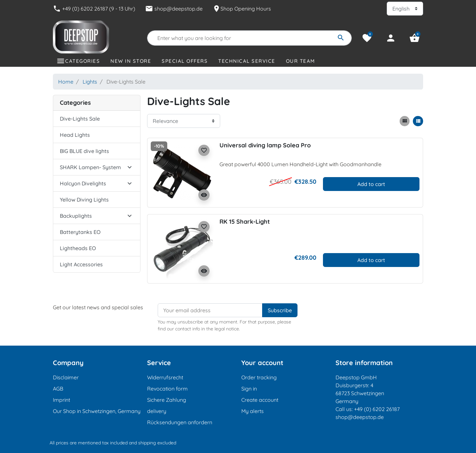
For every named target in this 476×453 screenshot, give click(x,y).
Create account (260, 400)
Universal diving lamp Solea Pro (265, 145)
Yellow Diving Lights (84, 200)
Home (66, 82)
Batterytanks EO (80, 232)
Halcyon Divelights (83, 183)
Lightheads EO (78, 248)
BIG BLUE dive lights (84, 151)
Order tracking (259, 377)
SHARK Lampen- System (90, 167)
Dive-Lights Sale (80, 119)
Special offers (185, 61)
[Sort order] (184, 121)
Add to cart (371, 184)
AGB (58, 389)
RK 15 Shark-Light (245, 222)
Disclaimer (66, 377)
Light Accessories (81, 264)
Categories (82, 61)
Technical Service (247, 61)
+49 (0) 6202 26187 (377, 409)
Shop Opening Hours (242, 9)
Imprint (61, 400)
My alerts (253, 411)
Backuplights (76, 216)
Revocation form (167, 389)
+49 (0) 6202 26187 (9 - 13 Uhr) (94, 9)
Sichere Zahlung (167, 400)
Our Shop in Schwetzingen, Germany (97, 411)
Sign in (249, 389)
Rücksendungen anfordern (180, 422)
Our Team (300, 61)
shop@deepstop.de (174, 9)
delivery (157, 411)
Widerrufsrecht (165, 377)
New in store (131, 61)
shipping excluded (157, 443)
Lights (90, 82)
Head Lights (75, 135)
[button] (415, 38)
